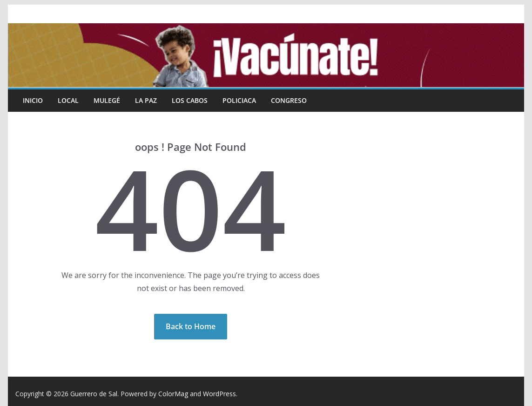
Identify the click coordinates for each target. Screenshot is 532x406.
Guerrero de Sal (94, 394)
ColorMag (173, 394)
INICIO (33, 100)
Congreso (289, 100)
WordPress (219, 394)
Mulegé (107, 100)
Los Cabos (190, 100)
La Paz (146, 100)
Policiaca (239, 100)
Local (68, 100)
